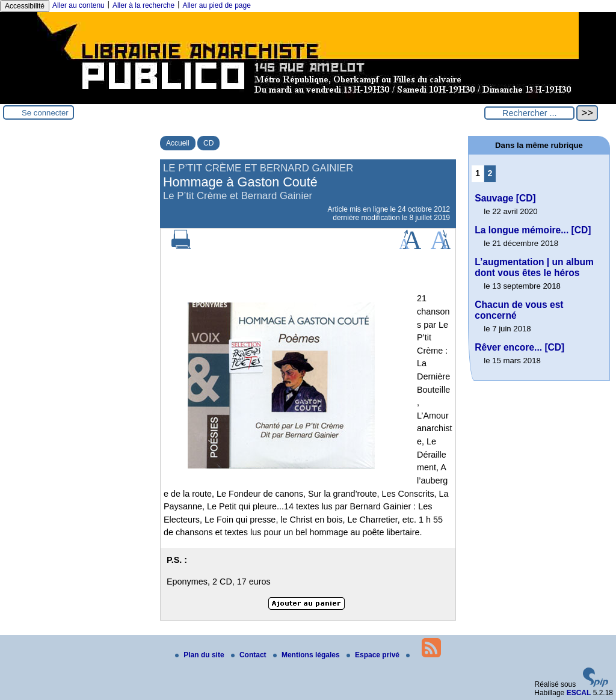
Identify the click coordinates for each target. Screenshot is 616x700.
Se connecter (45, 113)
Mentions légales (307, 655)
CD (208, 143)
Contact (250, 655)
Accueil (178, 143)
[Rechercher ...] (529, 113)
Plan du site (201, 655)
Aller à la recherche (143, 5)
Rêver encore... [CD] (519, 347)
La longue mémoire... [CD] (533, 230)
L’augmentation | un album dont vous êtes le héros (534, 267)
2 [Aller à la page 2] (490, 173)
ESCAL (579, 693)
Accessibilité (25, 6)
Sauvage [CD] (505, 198)
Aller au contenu (79, 5)
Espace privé (374, 655)
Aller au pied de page (216, 5)
